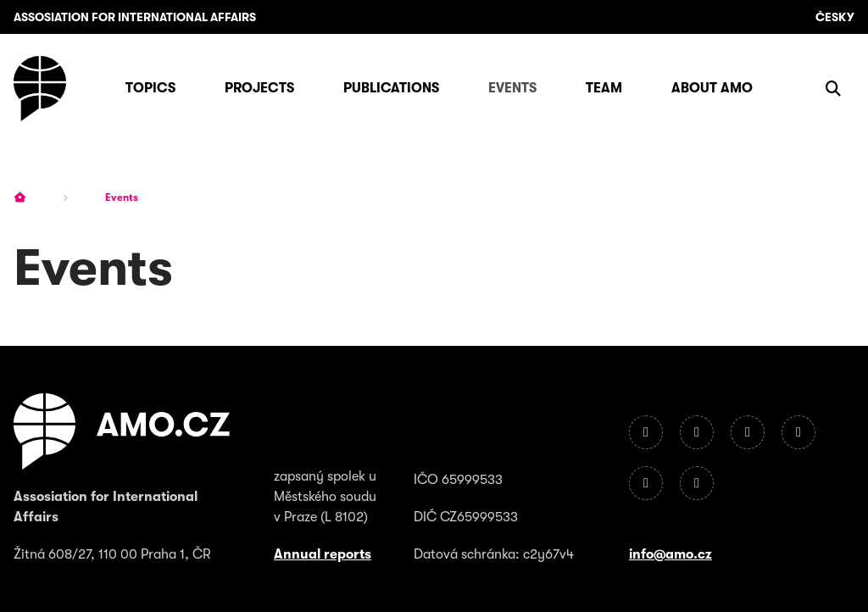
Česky (835, 17)
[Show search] (833, 88)
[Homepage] (40, 89)
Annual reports (323, 554)
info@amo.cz (670, 554)
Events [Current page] (122, 198)
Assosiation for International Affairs (135, 17)
